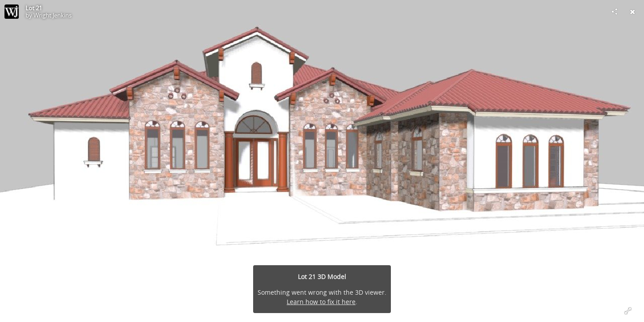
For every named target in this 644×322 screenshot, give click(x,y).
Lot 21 (34, 8)
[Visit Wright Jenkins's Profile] (12, 12)
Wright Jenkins (53, 15)
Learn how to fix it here (321, 302)
